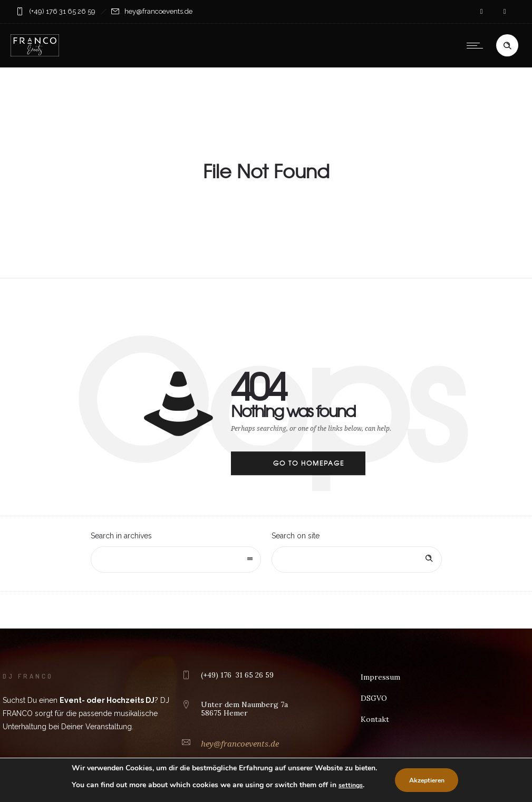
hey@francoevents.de (240, 744)
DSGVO (374, 698)
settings (350, 785)
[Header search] (507, 46)
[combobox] (176, 559)
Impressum (380, 677)
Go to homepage (309, 463)
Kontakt (375, 719)
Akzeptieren (433, 780)
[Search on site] (357, 559)
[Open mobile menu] (477, 45)
